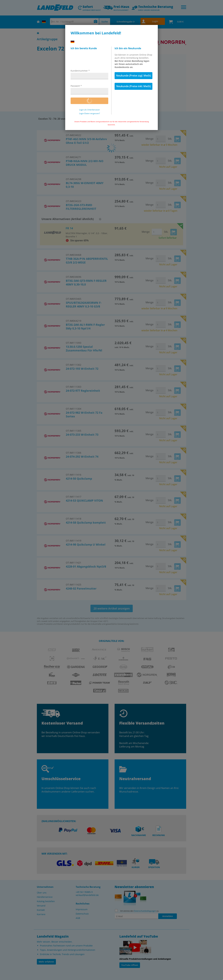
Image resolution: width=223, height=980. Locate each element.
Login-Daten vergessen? (90, 113)
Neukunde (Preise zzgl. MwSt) (134, 76)
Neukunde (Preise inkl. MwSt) (134, 86)
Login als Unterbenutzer (90, 110)
